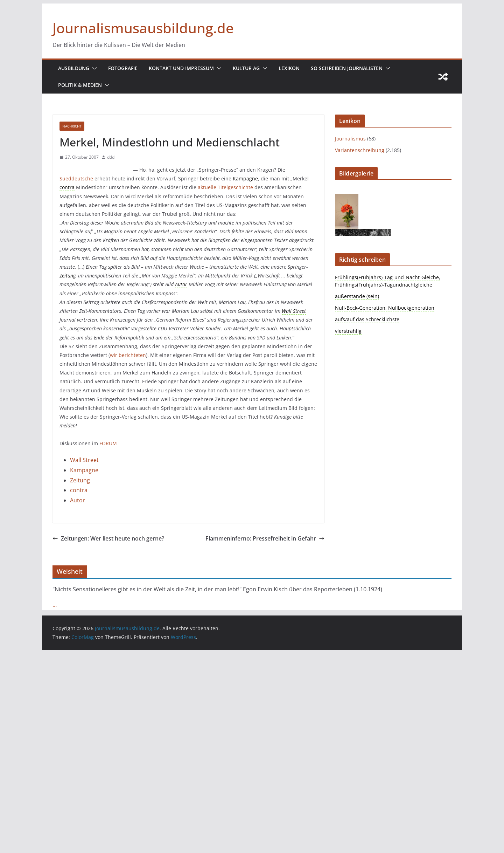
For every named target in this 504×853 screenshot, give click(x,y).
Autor (78, 500)
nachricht (72, 126)
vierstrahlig (348, 331)
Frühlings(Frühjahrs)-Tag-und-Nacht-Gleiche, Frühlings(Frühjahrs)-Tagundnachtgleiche (388, 281)
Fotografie (123, 68)
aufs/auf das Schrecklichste (367, 319)
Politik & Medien (80, 85)
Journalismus (350, 139)
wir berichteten (128, 355)
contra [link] (67, 187)
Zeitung (80, 480)
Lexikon (289, 68)
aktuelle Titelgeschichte (225, 187)
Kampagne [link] (245, 178)
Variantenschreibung (360, 150)
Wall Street (84, 460)
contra (79, 490)
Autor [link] (181, 284)
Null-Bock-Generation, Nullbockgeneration (385, 308)
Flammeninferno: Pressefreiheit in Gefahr (265, 538)
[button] (93, 68)
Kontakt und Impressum (181, 68)
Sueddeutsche (76, 178)
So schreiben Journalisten (347, 68)
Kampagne (84, 470)
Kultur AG (246, 68)
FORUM (108, 443)
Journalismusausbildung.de (143, 28)
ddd (111, 157)
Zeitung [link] (68, 276)
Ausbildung (74, 68)
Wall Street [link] (294, 311)
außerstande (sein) (357, 296)
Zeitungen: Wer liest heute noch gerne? (108, 538)
